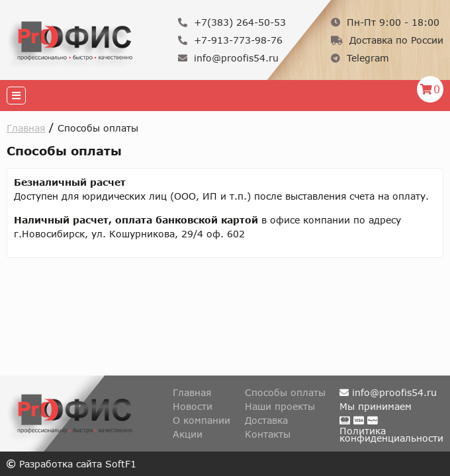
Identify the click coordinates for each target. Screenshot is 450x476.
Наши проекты (280, 406)
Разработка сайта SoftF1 (71, 464)
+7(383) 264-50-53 (232, 22)
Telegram (360, 58)
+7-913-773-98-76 (230, 40)
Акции (188, 434)
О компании (202, 420)
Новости (193, 406)
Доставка (266, 420)
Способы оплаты (285, 392)
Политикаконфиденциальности (391, 434)
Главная (26, 128)
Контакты (268, 434)
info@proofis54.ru (228, 58)
